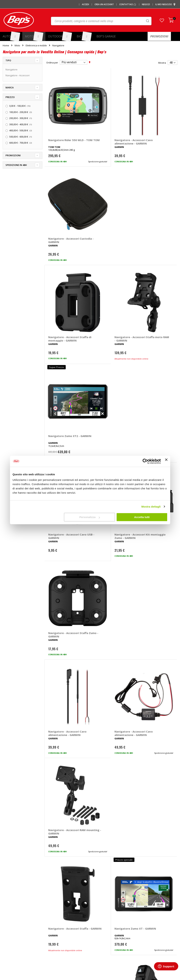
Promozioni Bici (11, 932)
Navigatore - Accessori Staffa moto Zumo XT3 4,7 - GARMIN (153, 586)
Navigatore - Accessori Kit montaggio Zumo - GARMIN (109, 277)
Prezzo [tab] (10, 97)
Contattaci (128, 4)
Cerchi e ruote (100, 908)
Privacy (142, 920)
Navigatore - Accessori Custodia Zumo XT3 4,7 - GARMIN (109, 586)
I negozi (7, 903)
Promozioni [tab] (13, 155)
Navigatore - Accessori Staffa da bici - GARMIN (154, 662)
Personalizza (90, 517)
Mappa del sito (11, 938)
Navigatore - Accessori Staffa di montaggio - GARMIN (64, 199)
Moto (17, 46)
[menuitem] (11, 36)
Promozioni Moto (12, 926)
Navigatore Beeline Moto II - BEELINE (61, 740)
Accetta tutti (142, 517)
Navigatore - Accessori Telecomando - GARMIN (154, 430)
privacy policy (109, 841)
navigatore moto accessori (84, 785)
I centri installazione (13, 908)
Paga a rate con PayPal (150, 908)
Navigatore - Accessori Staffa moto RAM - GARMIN (109, 199)
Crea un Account (104, 4)
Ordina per (52, 62)
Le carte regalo (11, 914)
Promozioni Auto (12, 920)
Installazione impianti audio (108, 920)
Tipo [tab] (8, 60)
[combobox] (101, 21)
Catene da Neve (56, 908)
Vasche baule (55, 926)
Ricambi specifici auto (104, 897)
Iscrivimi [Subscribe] (90, 850)
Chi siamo (8, 897)
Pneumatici (99, 903)
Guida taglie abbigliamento (107, 932)
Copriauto (53, 914)
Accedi (85, 4)
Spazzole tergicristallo (60, 938)
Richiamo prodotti (147, 938)
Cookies (142, 926)
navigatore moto (56, 785)
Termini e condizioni (148, 914)
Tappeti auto (55, 932)
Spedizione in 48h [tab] (16, 165)
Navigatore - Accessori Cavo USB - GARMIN (64, 275)
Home (6, 45)
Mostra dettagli (151, 507)
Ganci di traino (101, 914)
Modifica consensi (147, 932)
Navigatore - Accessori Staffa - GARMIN (64, 430)
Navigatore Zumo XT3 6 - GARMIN (65, 585)
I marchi (52, 897)
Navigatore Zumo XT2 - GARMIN (154, 198)
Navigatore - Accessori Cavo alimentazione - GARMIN (109, 122)
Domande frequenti (148, 903)
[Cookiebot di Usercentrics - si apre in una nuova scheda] (145, 461)
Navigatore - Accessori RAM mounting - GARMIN (154, 352)
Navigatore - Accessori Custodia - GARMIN (153, 121)
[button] (162, 20)
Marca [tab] (10, 87)
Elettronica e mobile (36, 46)
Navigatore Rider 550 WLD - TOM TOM (63, 121)
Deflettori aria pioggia (59, 920)
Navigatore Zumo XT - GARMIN (108, 430)
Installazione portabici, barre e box (112, 926)
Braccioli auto (55, 944)
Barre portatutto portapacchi (63, 903)
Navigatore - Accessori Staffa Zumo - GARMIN (153, 275)
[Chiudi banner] (166, 461)
